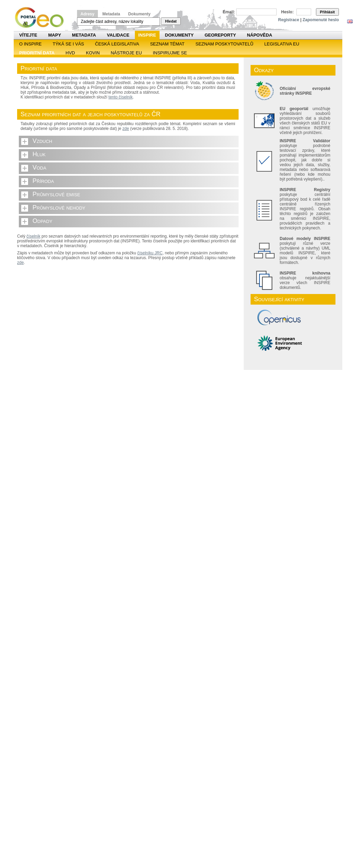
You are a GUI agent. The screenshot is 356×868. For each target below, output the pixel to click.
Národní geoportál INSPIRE (42, 18)
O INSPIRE (30, 44)
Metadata (111, 14)
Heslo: (287, 12)
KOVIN (93, 53)
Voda (39, 168)
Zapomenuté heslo (321, 20)
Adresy (87, 14)
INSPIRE (147, 35)
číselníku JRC (150, 253)
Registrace (289, 20)
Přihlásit (327, 12)
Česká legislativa (117, 44)
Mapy (55, 35)
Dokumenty (139, 14)
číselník (33, 236)
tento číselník (121, 97)
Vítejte (28, 35)
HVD (70, 53)
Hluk (39, 154)
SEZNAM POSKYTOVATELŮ (224, 44)
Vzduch (42, 141)
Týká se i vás (68, 44)
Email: (229, 12)
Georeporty (220, 35)
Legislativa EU (282, 44)
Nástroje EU (126, 53)
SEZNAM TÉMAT (167, 44)
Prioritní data (37, 53)
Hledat (171, 21)
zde (126, 129)
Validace (118, 35)
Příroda (43, 181)
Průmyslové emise (56, 194)
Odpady (42, 221)
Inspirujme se (170, 53)
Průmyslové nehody (59, 208)
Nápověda (259, 35)
